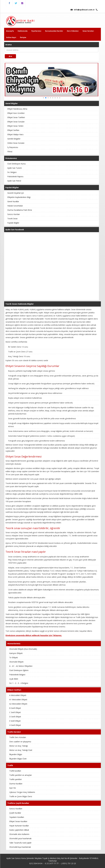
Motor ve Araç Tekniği (19, 746)
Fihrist (10, 152)
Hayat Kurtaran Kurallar (19, 826)
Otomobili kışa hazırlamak (20, 847)
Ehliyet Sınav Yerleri (15, 126)
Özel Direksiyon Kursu (17, 164)
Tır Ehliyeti (14, 657)
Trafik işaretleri (15, 779)
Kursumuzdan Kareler (54, 31)
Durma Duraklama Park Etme (20, 210)
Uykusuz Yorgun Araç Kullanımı (22, 792)
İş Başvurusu (13, 147)
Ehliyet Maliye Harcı (15, 134)
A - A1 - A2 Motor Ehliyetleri (21, 666)
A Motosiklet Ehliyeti (18, 695)
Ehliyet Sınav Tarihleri (16, 117)
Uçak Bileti (14, 679)
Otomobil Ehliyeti (16, 662)
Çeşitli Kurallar (15, 813)
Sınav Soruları (88, 31)
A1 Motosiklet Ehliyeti (18, 700)
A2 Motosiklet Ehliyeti (18, 704)
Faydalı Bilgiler (13, 223)
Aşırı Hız (13, 788)
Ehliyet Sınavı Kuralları (18, 821)
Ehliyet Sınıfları (13, 130)
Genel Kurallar (13, 201)
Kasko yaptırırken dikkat (19, 830)
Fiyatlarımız (36, 31)
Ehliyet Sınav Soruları (16, 122)
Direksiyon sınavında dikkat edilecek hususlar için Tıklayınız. (34, 635)
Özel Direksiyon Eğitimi (19, 670)
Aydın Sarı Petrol (14, 181)
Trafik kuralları (15, 771)
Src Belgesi (12, 172)
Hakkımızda (23, 31)
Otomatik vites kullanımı (19, 834)
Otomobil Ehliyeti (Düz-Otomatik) (23, 649)
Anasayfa (10, 31)
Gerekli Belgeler (14, 139)
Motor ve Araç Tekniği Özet (21, 750)
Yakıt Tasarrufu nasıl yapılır (20, 843)
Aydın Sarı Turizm (15, 168)
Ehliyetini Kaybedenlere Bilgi (19, 197)
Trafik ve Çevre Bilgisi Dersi (21, 796)
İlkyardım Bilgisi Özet (18, 759)
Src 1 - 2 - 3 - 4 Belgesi (19, 683)
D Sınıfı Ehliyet (15, 717)
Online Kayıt (11, 37)
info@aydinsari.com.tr (83, 10)
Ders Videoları (73, 31)
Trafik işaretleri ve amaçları (21, 775)
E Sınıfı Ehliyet (15, 721)
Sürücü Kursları (14, 214)
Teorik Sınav (12, 219)
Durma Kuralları (16, 784)
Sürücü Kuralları (16, 809)
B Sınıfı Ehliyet (15, 708)
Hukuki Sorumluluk (15, 206)
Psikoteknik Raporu (15, 176)
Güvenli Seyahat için (16, 193)
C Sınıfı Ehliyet (15, 712)
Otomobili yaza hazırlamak (20, 838)
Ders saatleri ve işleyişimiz (20, 742)
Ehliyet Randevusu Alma (17, 109)
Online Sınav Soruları (16, 143)
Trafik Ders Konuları (18, 737)
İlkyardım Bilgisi (16, 754)
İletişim (23, 37)
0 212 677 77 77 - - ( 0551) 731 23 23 (60, 863)
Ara (10, 56)
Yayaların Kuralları (17, 817)
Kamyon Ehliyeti (16, 653)
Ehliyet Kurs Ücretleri (16, 113)
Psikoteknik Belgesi (17, 675)
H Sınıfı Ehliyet (15, 725)
